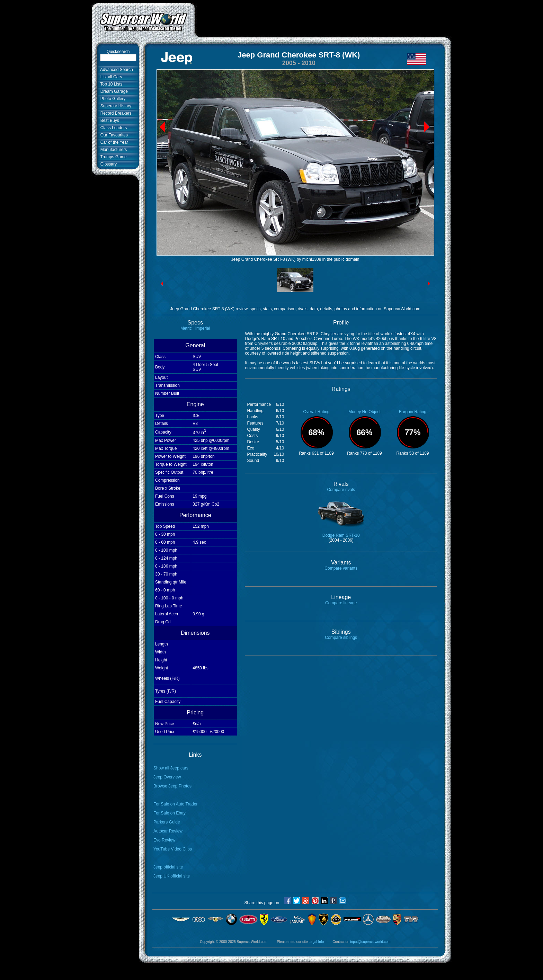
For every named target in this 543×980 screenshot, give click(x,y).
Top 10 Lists (110, 84)
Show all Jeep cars (171, 768)
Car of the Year (113, 142)
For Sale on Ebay (170, 813)
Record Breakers (115, 113)
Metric (186, 328)
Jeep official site (168, 867)
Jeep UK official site (172, 876)
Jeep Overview (167, 777)
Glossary (107, 164)
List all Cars (110, 77)
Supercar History (115, 106)
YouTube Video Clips (173, 849)
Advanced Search (115, 70)
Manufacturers (112, 150)
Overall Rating (316, 412)
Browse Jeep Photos (172, 786)
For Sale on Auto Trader (175, 804)
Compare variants (341, 568)
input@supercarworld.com (370, 942)
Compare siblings (341, 638)
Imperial (203, 328)
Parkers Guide (167, 822)
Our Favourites (113, 135)
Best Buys (109, 121)
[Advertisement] (323, 18)
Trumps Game (112, 157)
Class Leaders (112, 128)
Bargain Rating (413, 412)
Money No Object (364, 412)
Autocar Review (168, 831)
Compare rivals (341, 490)
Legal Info (316, 942)
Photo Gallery (112, 99)
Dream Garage (113, 91)
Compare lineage (341, 603)
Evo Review (164, 840)
